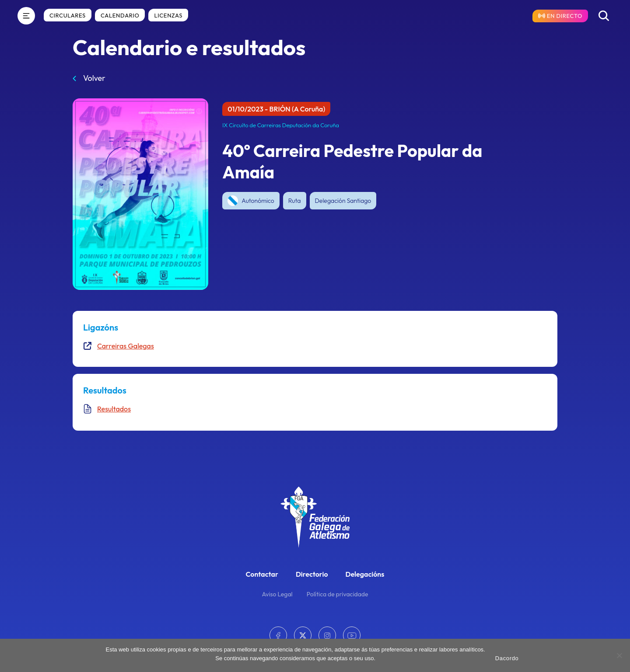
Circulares (68, 15)
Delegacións (365, 574)
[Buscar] (604, 16)
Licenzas (168, 15)
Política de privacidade (338, 594)
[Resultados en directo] (560, 16)
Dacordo (507, 658)
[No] (619, 655)
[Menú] (26, 16)
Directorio (312, 574)
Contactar (262, 574)
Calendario (120, 15)
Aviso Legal (277, 594)
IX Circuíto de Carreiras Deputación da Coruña (281, 125)
